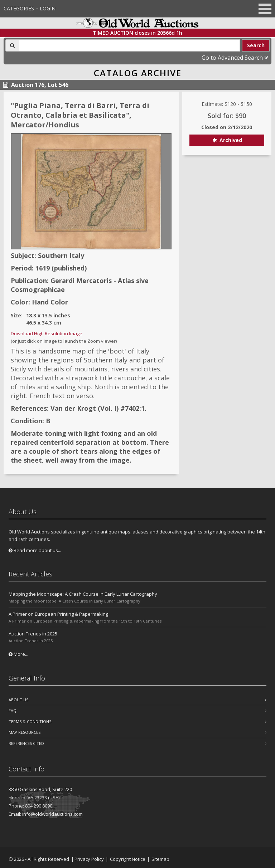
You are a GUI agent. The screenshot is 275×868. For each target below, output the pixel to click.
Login (48, 8)
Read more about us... (35, 550)
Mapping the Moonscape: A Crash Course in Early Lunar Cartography (83, 594)
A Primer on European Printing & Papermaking (58, 614)
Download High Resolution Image (47, 333)
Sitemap (160, 859)
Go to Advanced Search (235, 58)
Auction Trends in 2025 (33, 634)
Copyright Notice (128, 859)
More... (18, 654)
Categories (19, 8)
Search (256, 45)
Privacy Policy (89, 859)
